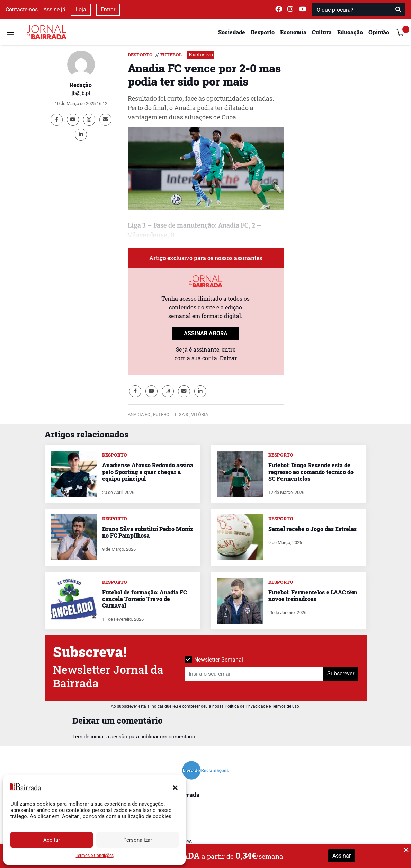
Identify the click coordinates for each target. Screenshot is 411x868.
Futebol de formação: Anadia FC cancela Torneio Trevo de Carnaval (144, 599)
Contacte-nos (22, 10)
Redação (81, 85)
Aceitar (52, 840)
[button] (175, 787)
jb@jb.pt (81, 93)
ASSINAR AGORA (206, 333)
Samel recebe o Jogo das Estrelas (312, 529)
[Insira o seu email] (254, 674)
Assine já (54, 10)
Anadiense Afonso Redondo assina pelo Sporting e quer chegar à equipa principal (148, 472)
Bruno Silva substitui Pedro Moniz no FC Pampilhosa (148, 532)
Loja (81, 10)
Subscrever (341, 674)
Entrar (108, 10)
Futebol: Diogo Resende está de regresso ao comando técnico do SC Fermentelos (311, 472)
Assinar (342, 856)
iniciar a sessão (109, 737)
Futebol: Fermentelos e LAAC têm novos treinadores (313, 595)
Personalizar (138, 840)
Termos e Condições (95, 856)
